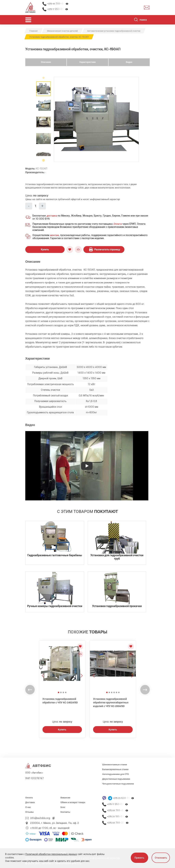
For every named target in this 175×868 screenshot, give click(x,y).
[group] (96, 119)
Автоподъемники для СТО (116, 774)
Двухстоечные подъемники (116, 779)
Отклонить (161, 858)
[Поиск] (142, 20)
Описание (46, 62)
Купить (45, 250)
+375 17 (58, 9)
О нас (28, 807)
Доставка (30, 802)
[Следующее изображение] (81, 665)
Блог (63, 807)
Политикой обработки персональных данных (51, 854)
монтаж (54, 235)
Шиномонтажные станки (115, 765)
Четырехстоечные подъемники (118, 784)
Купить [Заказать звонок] (62, 730)
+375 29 (124, 798)
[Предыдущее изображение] (43, 665)
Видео (129, 62)
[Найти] (136, 20)
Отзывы (29, 812)
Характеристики (87, 62)
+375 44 (58, 4)
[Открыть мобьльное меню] (28, 20)
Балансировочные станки (115, 769)
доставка (52, 216)
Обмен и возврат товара (73, 802)
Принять (139, 858)
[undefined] (44, 160)
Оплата (117, 224)
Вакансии (65, 798)
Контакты (65, 812)
